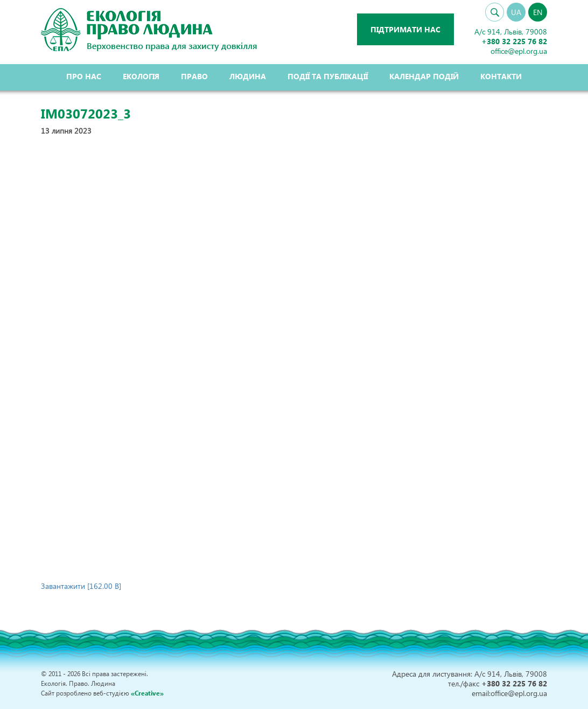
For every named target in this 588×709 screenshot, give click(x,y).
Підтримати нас (405, 29)
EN (538, 12)
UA (516, 12)
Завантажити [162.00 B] (81, 586)
